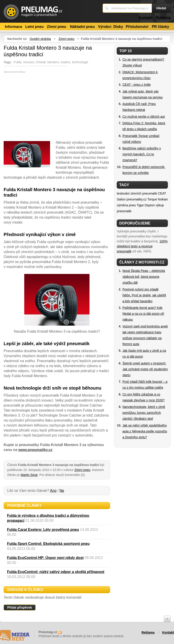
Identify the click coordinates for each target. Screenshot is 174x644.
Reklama (163, 18)
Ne (62, 491)
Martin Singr (29, 475)
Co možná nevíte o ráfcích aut (144, 117)
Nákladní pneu (82, 27)
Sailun (121, 199)
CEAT (162, 193)
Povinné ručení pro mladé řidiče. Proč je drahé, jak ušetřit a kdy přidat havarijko (144, 295)
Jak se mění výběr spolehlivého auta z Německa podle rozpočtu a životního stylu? (145, 431)
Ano (53, 491)
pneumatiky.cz (136, 199)
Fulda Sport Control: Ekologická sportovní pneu (48, 544)
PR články (160, 27)
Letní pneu (35, 27)
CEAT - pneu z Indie (137, 85)
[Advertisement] (42, 107)
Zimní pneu (57, 27)
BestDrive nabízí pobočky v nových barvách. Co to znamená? (142, 154)
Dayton (150, 205)
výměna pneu (126, 205)
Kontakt (146, 18)
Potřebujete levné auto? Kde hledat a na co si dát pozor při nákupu (143, 314)
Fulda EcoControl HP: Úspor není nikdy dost (45, 558)
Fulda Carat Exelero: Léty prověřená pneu (43, 530)
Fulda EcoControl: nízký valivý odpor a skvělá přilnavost (56, 572)
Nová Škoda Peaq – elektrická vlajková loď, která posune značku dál (144, 277)
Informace (14, 27)
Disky (118, 27)
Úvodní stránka (40, 39)
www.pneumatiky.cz (35, 450)
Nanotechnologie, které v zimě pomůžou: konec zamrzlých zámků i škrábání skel (144, 413)
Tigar (140, 205)
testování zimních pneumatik (137, 193)
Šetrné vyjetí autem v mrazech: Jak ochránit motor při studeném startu (145, 369)
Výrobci (105, 27)
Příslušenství (137, 27)
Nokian (163, 199)
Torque (152, 199)
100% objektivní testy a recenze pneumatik (142, 246)
